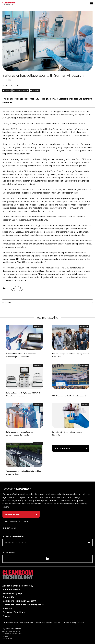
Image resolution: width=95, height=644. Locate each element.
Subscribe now (62, 449)
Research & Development (21, 91)
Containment (85, 405)
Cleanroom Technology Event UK (19, 601)
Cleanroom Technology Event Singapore (23, 605)
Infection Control (35, 91)
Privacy (6, 616)
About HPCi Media (11, 590)
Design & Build (84, 327)
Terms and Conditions (14, 612)
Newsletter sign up (12, 593)
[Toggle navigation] (92, 3)
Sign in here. (23, 521)
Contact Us (8, 597)
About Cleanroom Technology (18, 586)
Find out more (9, 528)
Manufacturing (7, 91)
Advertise (7, 609)
